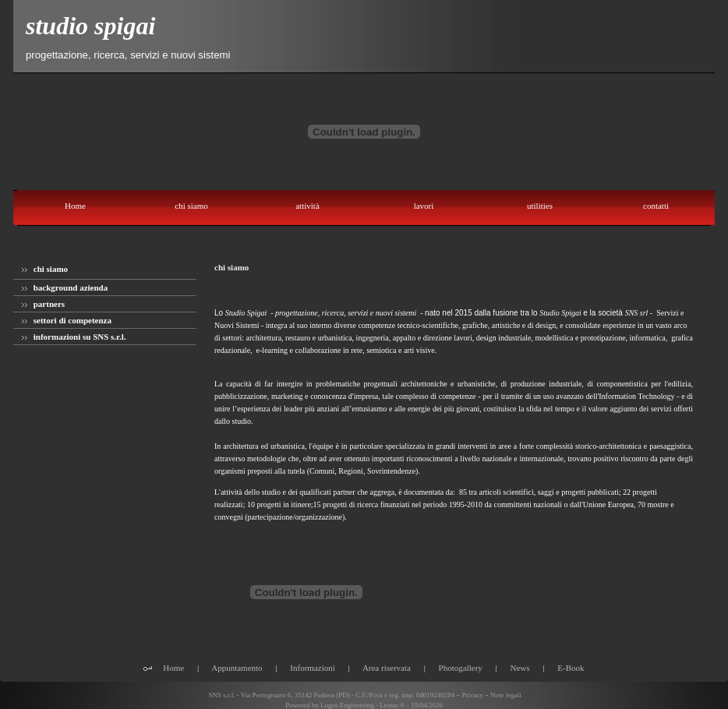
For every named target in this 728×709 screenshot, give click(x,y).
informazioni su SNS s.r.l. (74, 337)
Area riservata (387, 668)
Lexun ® (392, 705)
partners (43, 304)
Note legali (506, 695)
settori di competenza (67, 320)
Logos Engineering (347, 705)
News (520, 668)
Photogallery (461, 668)
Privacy (472, 695)
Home (173, 668)
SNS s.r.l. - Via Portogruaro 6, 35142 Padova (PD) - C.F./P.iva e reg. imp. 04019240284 (330, 695)
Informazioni (312, 668)
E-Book (571, 668)
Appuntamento (237, 668)
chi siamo (45, 269)
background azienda (65, 287)
